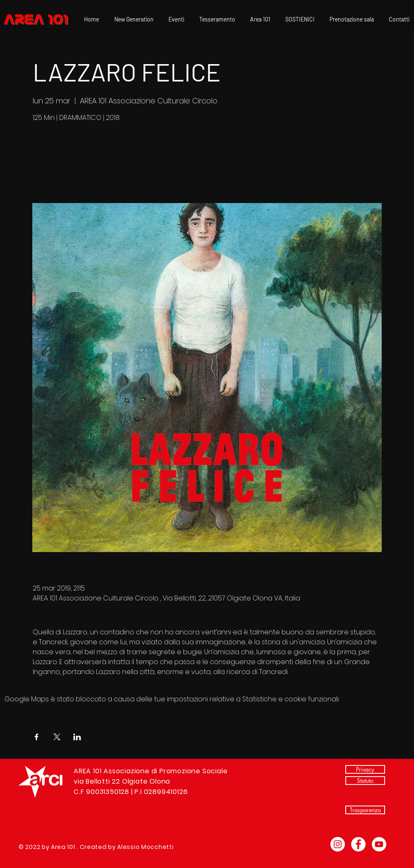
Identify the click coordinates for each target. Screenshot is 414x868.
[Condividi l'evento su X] (57, 737)
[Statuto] (365, 781)
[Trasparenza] (365, 810)
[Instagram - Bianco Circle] (338, 844)
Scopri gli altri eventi (92, 164)
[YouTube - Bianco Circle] (379, 844)
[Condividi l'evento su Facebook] (37, 737)
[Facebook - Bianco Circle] (358, 844)
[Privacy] (365, 769)
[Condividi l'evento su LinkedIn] (77, 737)
